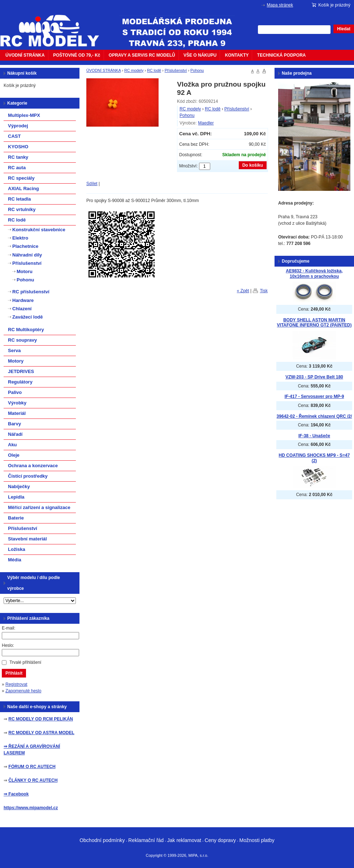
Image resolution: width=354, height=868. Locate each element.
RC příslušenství (31, 292)
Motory (16, 361)
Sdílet (92, 184)
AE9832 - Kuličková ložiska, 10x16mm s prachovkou (314, 274)
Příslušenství (176, 70)
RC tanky (18, 157)
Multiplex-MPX (24, 115)
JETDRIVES (21, 371)
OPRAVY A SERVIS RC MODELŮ (142, 55)
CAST (14, 136)
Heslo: (8, 645)
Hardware (23, 300)
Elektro (20, 238)
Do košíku (253, 165)
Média (15, 560)
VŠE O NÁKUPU (200, 55)
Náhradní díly (27, 255)
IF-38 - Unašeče (314, 436)
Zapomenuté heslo (23, 691)
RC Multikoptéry (26, 330)
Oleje (14, 455)
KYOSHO (18, 147)
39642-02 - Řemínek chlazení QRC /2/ (314, 416)
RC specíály (21, 178)
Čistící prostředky (28, 476)
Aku (12, 445)
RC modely (134, 70)
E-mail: (8, 628)
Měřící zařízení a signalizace (39, 507)
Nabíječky (19, 486)
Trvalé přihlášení (25, 662)
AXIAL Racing (23, 188)
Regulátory (20, 382)
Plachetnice (25, 246)
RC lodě (154, 70)
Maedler (206, 123)
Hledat (344, 29)
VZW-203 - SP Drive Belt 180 (314, 377)
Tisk (264, 291)
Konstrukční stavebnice (39, 230)
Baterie (16, 518)
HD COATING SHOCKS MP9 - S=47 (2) (314, 458)
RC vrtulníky (22, 209)
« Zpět (243, 291)
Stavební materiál (27, 539)
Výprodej (18, 126)
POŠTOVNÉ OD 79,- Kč (77, 55)
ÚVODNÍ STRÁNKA (25, 55)
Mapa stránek (280, 5)
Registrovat (16, 684)
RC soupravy (22, 340)
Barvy (14, 424)
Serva (14, 350)
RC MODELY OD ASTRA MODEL (41, 733)
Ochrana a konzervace (33, 466)
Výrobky (17, 403)
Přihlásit (14, 673)
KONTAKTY (237, 55)
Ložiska (17, 549)
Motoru (25, 271)
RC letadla (20, 199)
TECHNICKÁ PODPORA (282, 55)
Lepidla (16, 497)
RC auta (17, 168)
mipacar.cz (54, 26)
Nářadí (15, 434)
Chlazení (22, 309)
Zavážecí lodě (28, 317)
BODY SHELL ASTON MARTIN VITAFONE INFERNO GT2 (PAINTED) (314, 323)
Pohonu (197, 70)
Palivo (15, 392)
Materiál (17, 413)
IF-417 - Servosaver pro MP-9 (314, 396)
